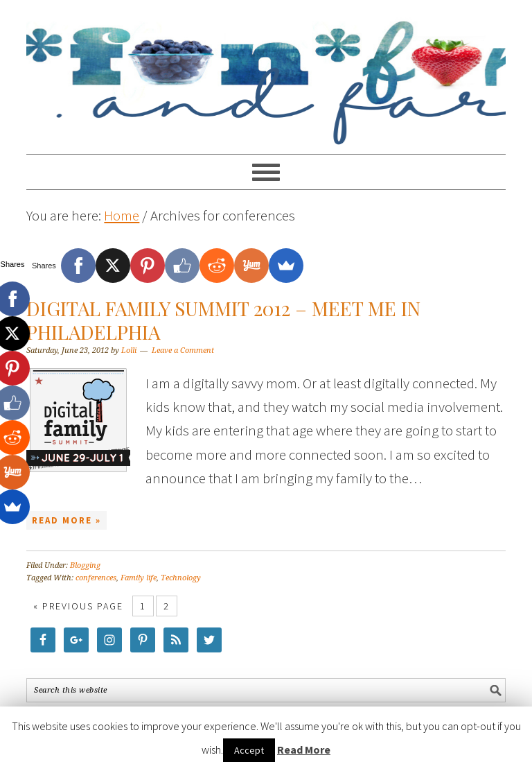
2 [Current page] (167, 606)
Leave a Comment (183, 350)
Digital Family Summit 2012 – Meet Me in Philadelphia (223, 320)
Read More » (66, 520)
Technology (181, 578)
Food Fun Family (266, 71)
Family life (139, 578)
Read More (304, 750)
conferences (96, 578)
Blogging (85, 565)
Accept (249, 750)
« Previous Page (78, 606)
